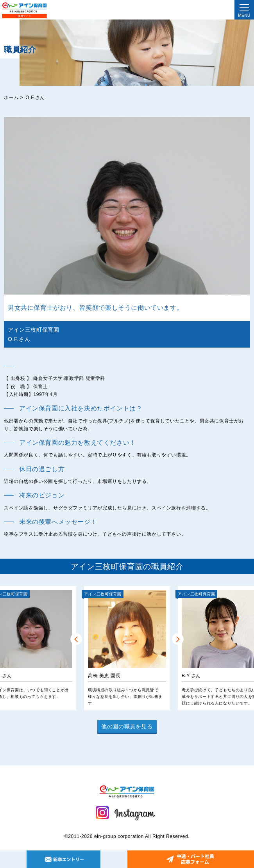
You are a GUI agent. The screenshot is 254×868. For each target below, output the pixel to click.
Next (178, 639)
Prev (76, 639)
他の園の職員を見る (127, 726)
